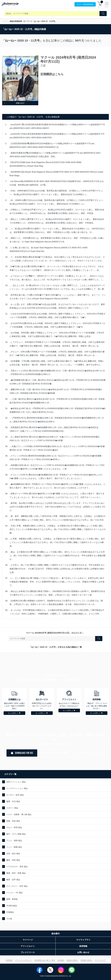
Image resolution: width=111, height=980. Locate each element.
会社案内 (61, 960)
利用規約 (9, 960)
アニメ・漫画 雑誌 (14, 841)
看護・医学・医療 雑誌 (16, 873)
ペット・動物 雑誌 (14, 847)
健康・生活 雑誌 (13, 801)
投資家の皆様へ (87, 960)
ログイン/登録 (85, 4)
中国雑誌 (10, 912)
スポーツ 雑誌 (12, 808)
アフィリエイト (28, 946)
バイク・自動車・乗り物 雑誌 (19, 814)
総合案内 (56, 934)
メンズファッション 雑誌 (17, 788)
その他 (9, 919)
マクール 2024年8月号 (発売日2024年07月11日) (48, 633)
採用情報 (83, 946)
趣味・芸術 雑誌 (13, 860)
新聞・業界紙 (12, 899)
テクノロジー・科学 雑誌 (17, 886)
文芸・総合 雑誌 (13, 854)
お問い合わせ (83, 952)
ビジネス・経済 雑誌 (15, 795)
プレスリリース (28, 952)
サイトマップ (100, 960)
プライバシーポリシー (24, 960)
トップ (5, 21)
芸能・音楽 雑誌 (13, 821)
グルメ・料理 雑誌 (14, 827)
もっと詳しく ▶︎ (14, 713)
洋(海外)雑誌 (12, 906)
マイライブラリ (83, 940)
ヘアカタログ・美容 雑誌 (17, 867)
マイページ (28, 940)
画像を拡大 (14, 103)
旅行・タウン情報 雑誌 (16, 834)
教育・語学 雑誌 (13, 880)
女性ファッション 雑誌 (16, 782)
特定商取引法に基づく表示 (45, 960)
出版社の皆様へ (72, 960)
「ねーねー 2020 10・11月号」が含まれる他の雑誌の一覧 (55, 647)
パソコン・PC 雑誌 (15, 893)
